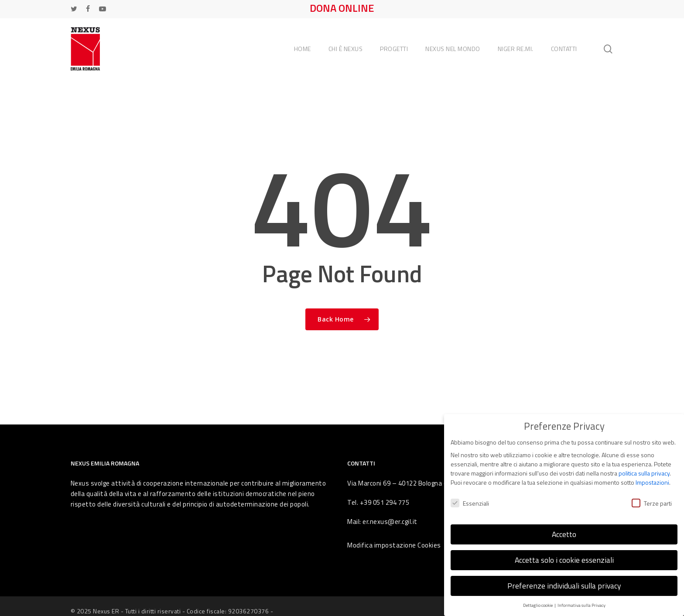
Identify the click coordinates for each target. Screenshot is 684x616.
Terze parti (652, 497)
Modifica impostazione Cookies (394, 545)
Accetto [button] (564, 529)
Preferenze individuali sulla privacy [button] (564, 580)
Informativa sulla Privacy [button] (581, 599)
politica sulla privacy (644, 467)
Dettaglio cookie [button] (538, 599)
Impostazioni (652, 477)
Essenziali (470, 497)
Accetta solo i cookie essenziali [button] (564, 554)
